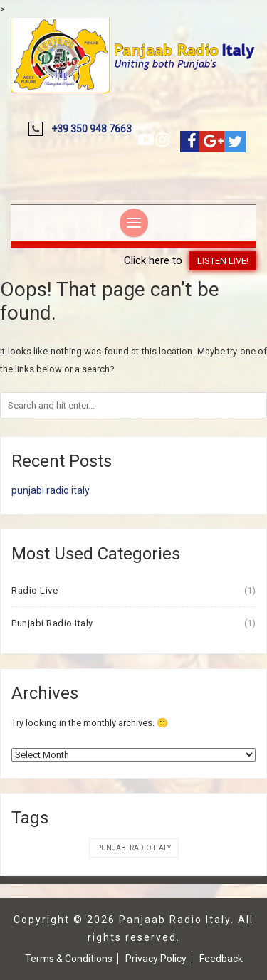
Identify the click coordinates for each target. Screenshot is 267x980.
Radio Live (35, 590)
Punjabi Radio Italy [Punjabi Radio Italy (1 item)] (134, 848)
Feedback (221, 959)
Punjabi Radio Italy (52, 623)
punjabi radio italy (51, 490)
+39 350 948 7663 (91, 129)
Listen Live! (223, 261)
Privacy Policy (156, 959)
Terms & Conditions (69, 959)
